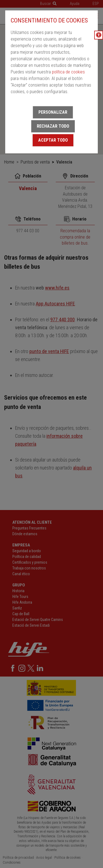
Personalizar (53, 112)
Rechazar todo (53, 126)
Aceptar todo (53, 140)
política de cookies (68, 72)
